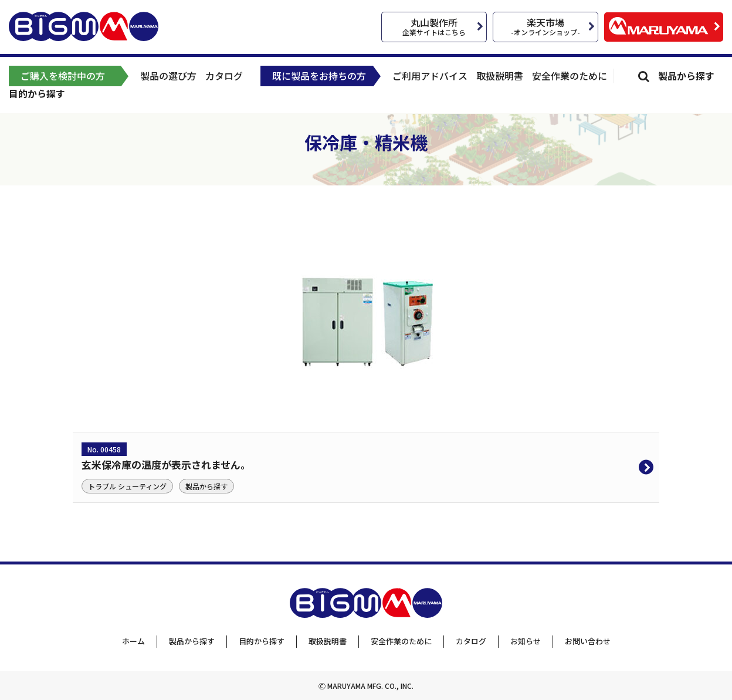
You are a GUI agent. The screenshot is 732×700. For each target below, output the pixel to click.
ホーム (133, 641)
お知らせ (526, 641)
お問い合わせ (588, 641)
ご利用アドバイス (430, 76)
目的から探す (37, 93)
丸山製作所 (434, 26)
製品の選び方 (168, 76)
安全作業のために (570, 76)
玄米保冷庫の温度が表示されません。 (166, 464)
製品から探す (686, 76)
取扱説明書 (500, 76)
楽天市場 (545, 26)
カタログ (224, 76)
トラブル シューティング (127, 486)
